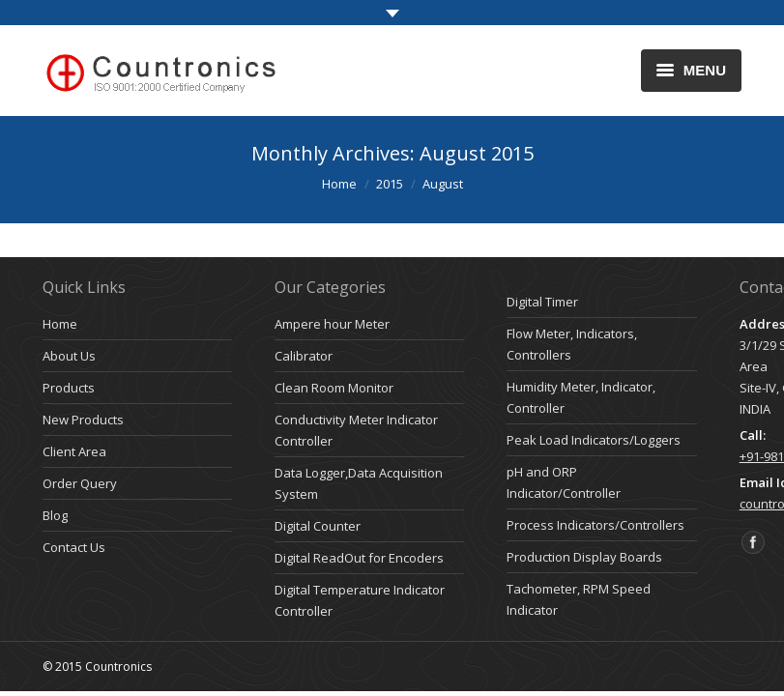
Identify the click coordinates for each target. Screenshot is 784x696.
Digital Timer (542, 302)
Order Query (80, 483)
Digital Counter (318, 526)
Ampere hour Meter (332, 324)
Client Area (74, 451)
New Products (83, 420)
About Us (69, 356)
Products (69, 388)
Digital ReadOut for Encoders (359, 558)
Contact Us (74, 547)
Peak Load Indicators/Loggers (594, 440)
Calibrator (304, 356)
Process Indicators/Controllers (595, 525)
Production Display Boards (584, 557)
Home (339, 184)
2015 (390, 184)
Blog (55, 515)
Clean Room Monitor (334, 388)
